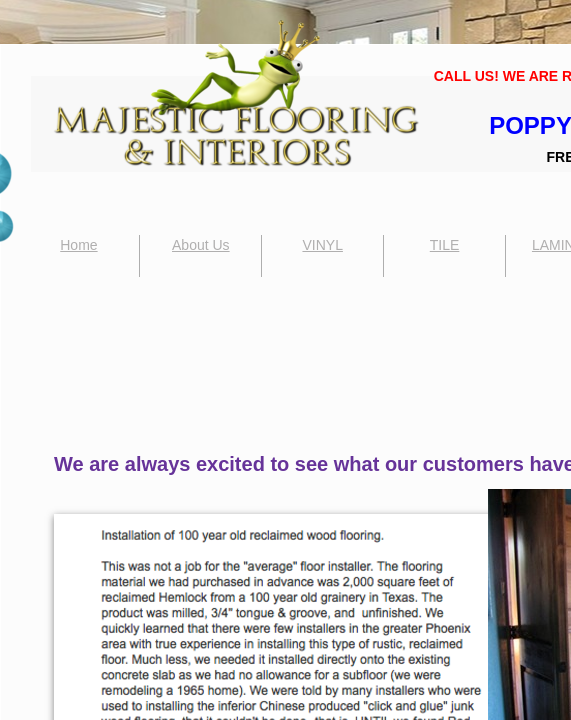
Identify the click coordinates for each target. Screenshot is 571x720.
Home (78, 245)
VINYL (322, 245)
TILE (445, 245)
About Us (201, 245)
